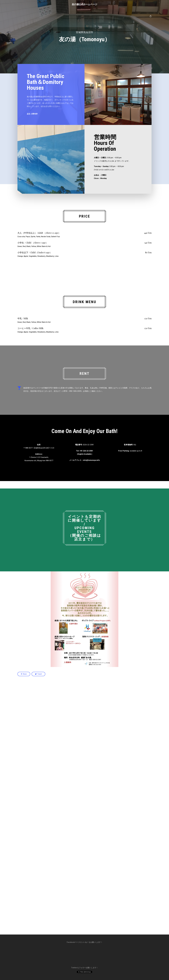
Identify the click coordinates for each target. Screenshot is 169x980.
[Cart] (151, 16)
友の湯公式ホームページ (84, 4)
